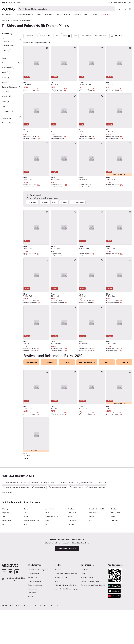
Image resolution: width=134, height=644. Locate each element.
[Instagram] (4, 622)
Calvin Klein (72, 574)
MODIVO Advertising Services (65, 635)
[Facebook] (17, 622)
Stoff (75, 36)
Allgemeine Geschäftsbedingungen (67, 639)
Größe (43, 36)
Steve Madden (116, 563)
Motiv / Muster (86, 36)
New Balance (6, 570)
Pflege (83, 624)
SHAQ (4, 567)
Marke (66, 36)
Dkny (47, 563)
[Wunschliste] (125, 9)
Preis (57, 36)
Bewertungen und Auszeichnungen (93, 635)
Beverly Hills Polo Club (97, 559)
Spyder (92, 567)
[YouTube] (10, 622)
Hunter (26, 559)
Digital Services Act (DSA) (90, 631)
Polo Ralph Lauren (52, 567)
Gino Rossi (71, 559)
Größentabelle (86, 620)
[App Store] (114, 641)
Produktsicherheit (87, 628)
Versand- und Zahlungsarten (38, 620)
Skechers (114, 570)
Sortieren (30, 36)
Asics (25, 563)
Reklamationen (33, 639)
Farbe (50, 36)
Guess (4, 574)
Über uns (58, 620)
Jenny (26, 567)
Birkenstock (72, 570)
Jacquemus (6, 563)
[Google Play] (114, 636)
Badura (92, 570)
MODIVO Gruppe (61, 628)
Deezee (26, 574)
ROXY (48, 570)
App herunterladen (120, 2)
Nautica (114, 559)
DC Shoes (49, 574)
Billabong (5, 559)
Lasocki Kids (94, 563)
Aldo (113, 567)
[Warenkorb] (130, 9)
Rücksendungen (34, 624)
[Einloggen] (120, 9)
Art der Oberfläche (102, 36)
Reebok (70, 567)
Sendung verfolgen (35, 631)
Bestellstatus (33, 628)
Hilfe (131, 2)
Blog (110, 2)
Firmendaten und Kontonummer (66, 624)
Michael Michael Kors (31, 570)
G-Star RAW (72, 563)
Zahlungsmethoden (35, 635)
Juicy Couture (50, 559)
